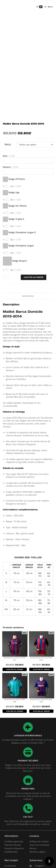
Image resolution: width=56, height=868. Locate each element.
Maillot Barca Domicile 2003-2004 (41, 659)
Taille (8, 145)
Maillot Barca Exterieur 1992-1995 (15, 701)
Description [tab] (28, 296)
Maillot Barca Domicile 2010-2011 (15, 659)
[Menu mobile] (48, 7)
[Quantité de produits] (6, 277)
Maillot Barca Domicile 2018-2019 (41, 701)
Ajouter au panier (34, 277)
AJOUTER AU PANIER (15, 669)
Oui (15, 186)
